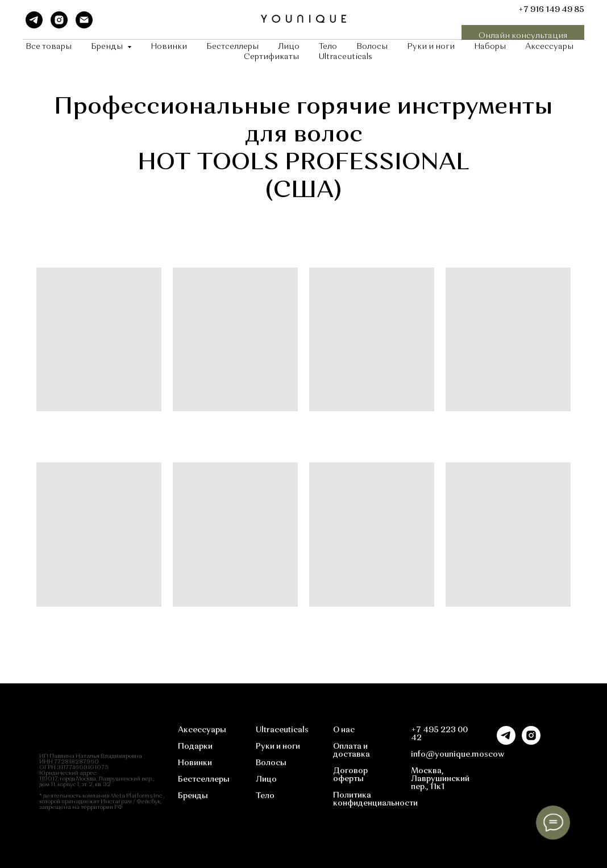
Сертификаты (271, 57)
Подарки (195, 746)
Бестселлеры (232, 47)
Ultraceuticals (345, 57)
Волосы (372, 47)
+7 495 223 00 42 (439, 734)
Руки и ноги (431, 47)
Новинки (169, 47)
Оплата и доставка (352, 750)
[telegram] (34, 20)
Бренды (193, 796)
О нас (344, 730)
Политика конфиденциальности (375, 799)
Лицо (289, 47)
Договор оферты (350, 775)
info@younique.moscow (458, 754)
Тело (328, 47)
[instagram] (59, 20)
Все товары (49, 47)
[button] (523, 36)
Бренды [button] (108, 47)
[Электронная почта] (84, 20)
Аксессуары (549, 47)
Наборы (490, 47)
